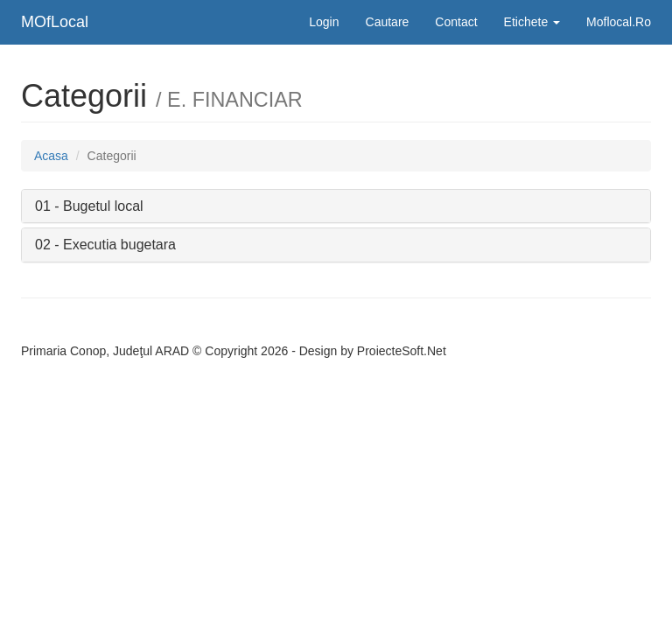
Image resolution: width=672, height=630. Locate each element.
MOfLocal (55, 22)
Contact (456, 22)
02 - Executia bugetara (105, 245)
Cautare (388, 22)
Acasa (51, 156)
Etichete (532, 22)
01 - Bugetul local (89, 206)
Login (324, 22)
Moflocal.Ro (619, 22)
